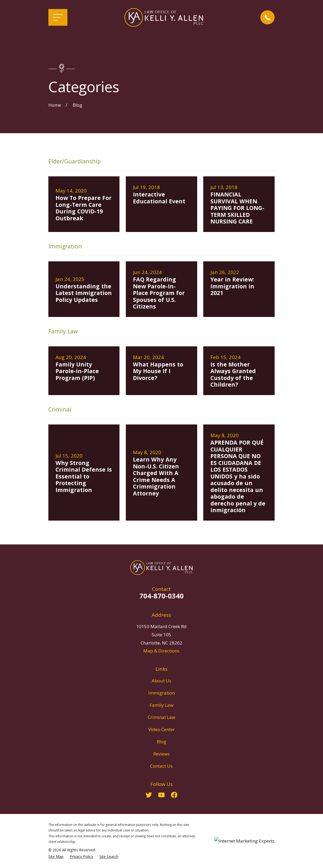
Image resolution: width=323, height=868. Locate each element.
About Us (162, 681)
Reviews (162, 754)
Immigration (162, 693)
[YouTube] (162, 795)
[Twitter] (149, 795)
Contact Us (161, 766)
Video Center (162, 729)
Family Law (162, 705)
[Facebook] (174, 795)
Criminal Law (162, 717)
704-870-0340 (162, 596)
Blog (162, 742)
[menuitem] (56, 857)
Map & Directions (161, 651)
